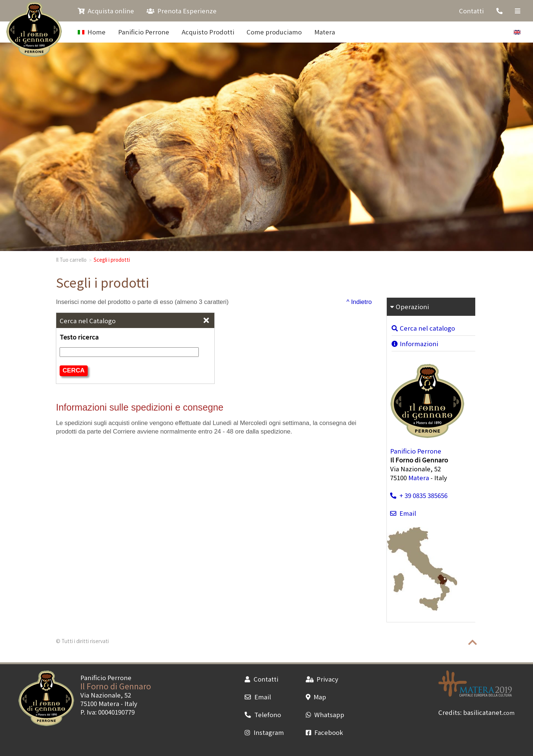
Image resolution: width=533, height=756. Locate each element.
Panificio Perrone (144, 32)
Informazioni (415, 344)
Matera (325, 32)
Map (316, 697)
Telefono (263, 715)
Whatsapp (325, 715)
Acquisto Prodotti (208, 32)
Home (92, 32)
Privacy (322, 679)
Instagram (264, 732)
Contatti (471, 11)
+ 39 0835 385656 (419, 495)
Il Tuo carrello (71, 260)
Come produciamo (274, 32)
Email (403, 513)
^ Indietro (359, 302)
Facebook (324, 732)
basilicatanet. (489, 712)
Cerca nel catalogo (423, 328)
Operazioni (410, 307)
